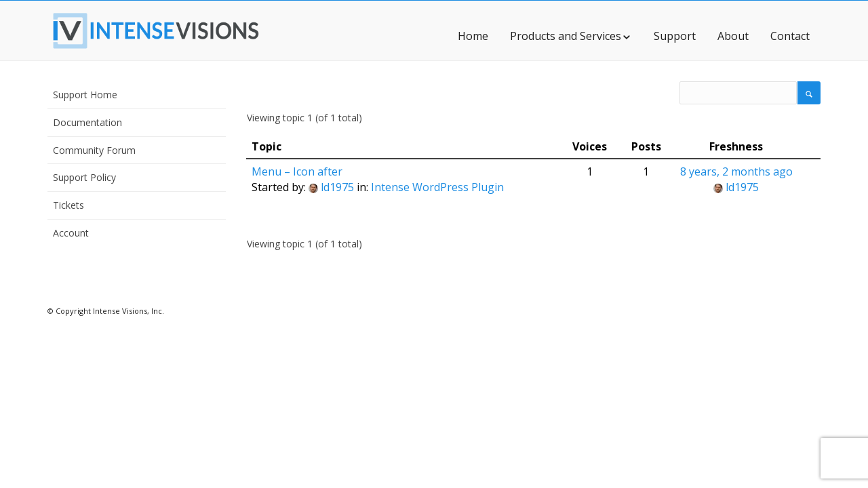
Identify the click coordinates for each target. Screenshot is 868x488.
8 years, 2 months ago (736, 171)
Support (675, 36)
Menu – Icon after (297, 171)
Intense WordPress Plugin (437, 187)
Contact (790, 36)
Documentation (87, 122)
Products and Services (571, 36)
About (733, 36)
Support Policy (84, 177)
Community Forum (94, 150)
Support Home (85, 95)
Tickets (68, 205)
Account (71, 233)
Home (473, 36)
